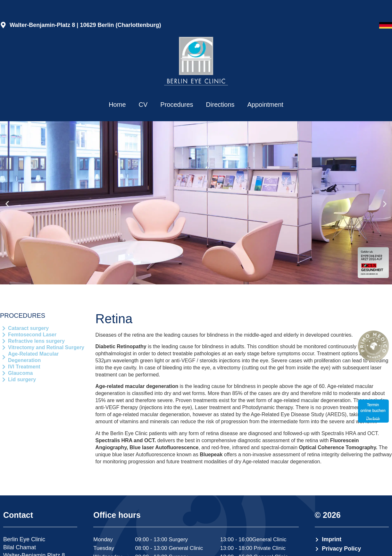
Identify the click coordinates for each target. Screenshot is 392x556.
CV (143, 105)
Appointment (265, 105)
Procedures (177, 105)
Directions (220, 105)
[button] (7, 204)
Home (117, 105)
